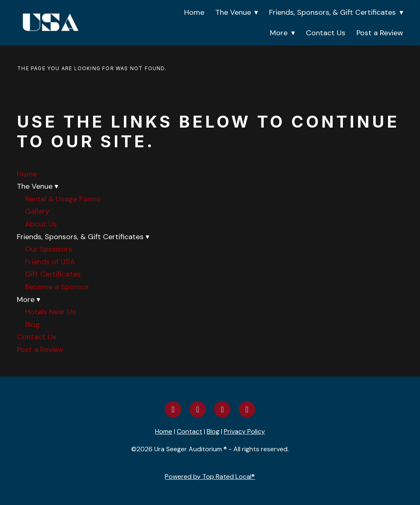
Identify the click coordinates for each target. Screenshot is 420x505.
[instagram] (198, 409)
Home (194, 12)
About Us (41, 224)
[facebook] (173, 409)
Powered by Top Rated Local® (210, 476)
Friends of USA (50, 262)
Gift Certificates (53, 274)
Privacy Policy (244, 431)
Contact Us (326, 33)
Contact (189, 431)
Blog (32, 324)
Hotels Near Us (50, 312)
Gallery (37, 211)
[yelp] (247, 409)
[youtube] (222, 409)
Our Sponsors (49, 249)
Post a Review (380, 33)
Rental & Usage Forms (63, 199)
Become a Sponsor (57, 287)
